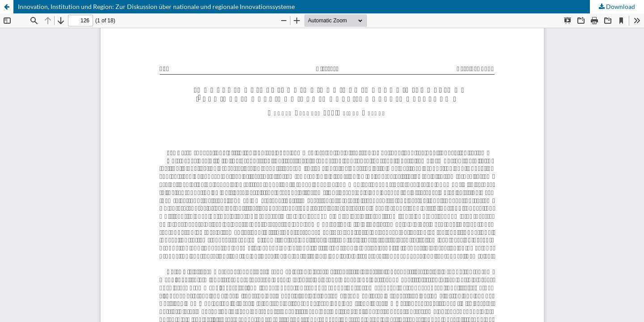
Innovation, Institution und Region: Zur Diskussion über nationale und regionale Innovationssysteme (156, 6)
